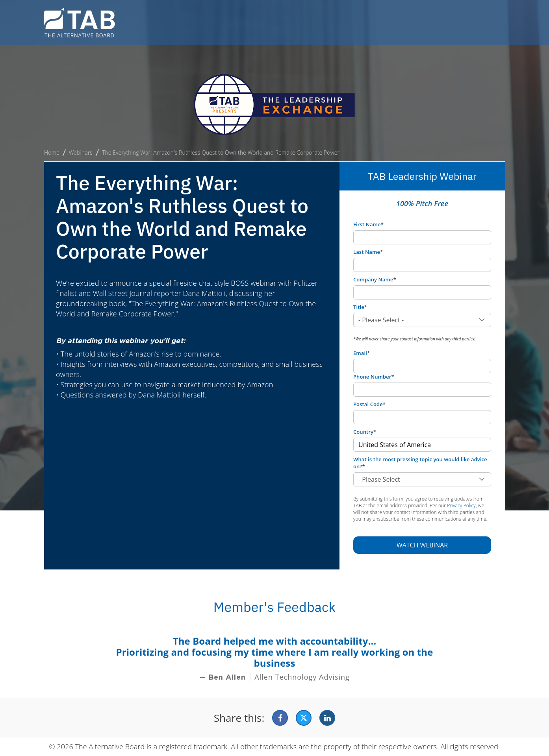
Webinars (81, 152)
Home (52, 152)
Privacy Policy (461, 506)
